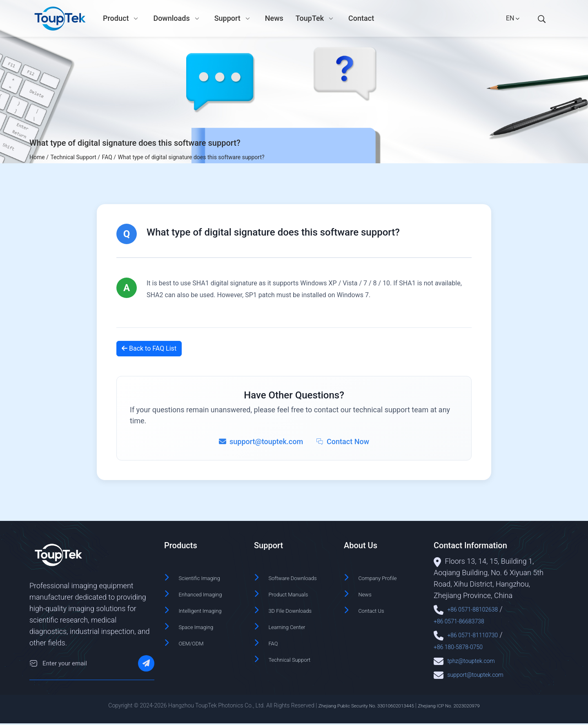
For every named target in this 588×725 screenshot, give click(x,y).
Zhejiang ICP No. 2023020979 (459, 707)
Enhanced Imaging (208, 593)
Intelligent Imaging (208, 608)
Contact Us (376, 608)
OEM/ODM (196, 639)
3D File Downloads (298, 620)
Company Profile (385, 577)
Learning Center (294, 635)
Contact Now (343, 441)
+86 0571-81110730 (480, 634)
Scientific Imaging (207, 577)
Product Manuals (296, 604)
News (367, 593)
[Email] (33, 665)
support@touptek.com (483, 672)
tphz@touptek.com (478, 659)
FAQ (275, 651)
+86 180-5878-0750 (465, 645)
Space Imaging (203, 624)
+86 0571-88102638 (480, 609)
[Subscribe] (146, 665)
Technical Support (297, 666)
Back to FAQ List (149, 348)
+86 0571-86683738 (466, 620)
